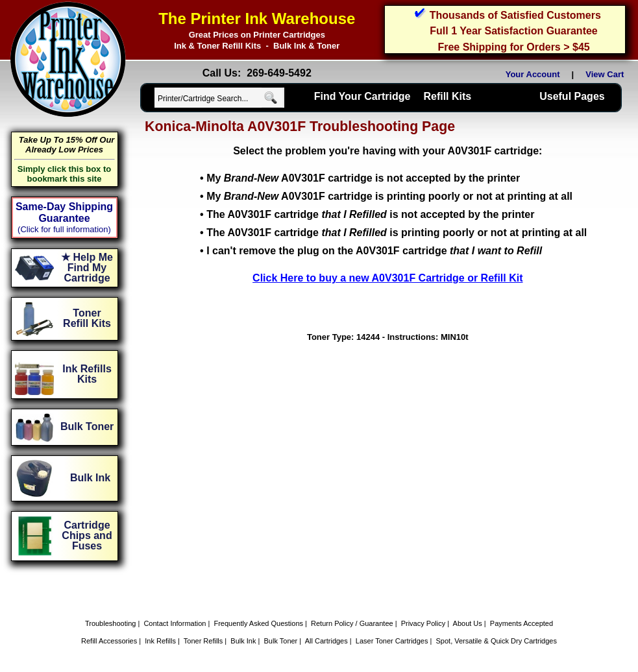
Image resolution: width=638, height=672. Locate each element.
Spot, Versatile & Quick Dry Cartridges (497, 641)
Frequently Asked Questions (258, 623)
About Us (468, 623)
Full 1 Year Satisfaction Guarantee (513, 31)
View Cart (607, 74)
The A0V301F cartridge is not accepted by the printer (370, 214)
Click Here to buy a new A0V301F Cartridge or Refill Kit (387, 278)
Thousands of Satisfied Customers (515, 15)
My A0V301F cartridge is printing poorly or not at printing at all (389, 196)
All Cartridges (326, 641)
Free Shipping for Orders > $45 (513, 47)
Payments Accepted (521, 623)
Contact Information (175, 623)
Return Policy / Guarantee (352, 623)
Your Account (533, 74)
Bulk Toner (281, 641)
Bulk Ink (243, 641)
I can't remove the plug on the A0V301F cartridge (374, 251)
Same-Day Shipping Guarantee (64, 212)
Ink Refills (160, 641)
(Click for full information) (64, 229)
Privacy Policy (423, 623)
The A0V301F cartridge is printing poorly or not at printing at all (397, 233)
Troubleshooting (110, 623)
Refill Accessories (109, 641)
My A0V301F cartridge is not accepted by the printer (363, 178)
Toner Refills (203, 641)
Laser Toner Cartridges (392, 641)
